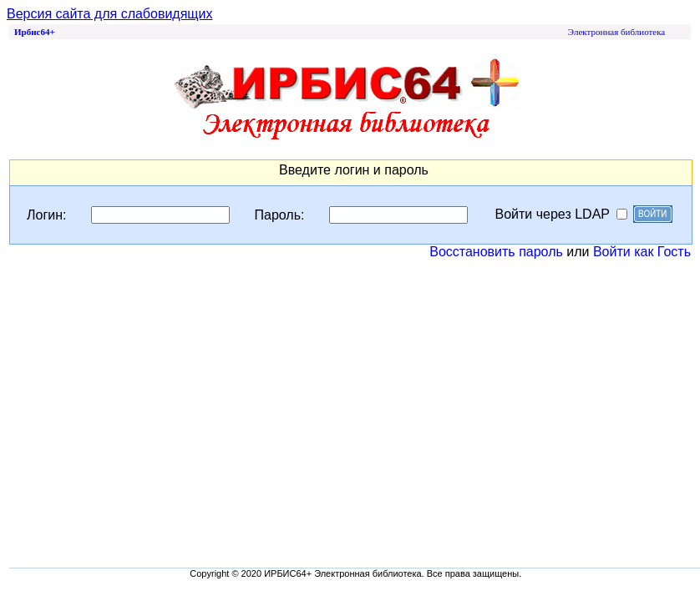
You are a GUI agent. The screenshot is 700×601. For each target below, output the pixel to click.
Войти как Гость (642, 252)
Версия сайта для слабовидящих (109, 14)
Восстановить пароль (496, 252)
